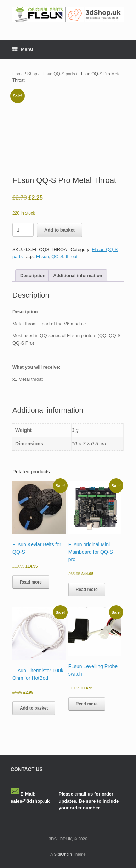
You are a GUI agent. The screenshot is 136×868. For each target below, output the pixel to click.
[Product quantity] (23, 230)
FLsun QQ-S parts (58, 74)
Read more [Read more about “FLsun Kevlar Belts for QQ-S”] (31, 582)
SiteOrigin (63, 854)
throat (72, 257)
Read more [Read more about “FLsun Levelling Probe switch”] (87, 704)
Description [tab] (33, 275)
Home (18, 74)
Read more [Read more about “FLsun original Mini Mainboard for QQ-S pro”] (87, 590)
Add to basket (59, 230)
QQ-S (57, 257)
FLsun (42, 257)
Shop (32, 74)
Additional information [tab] (78, 275)
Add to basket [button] (34, 708)
